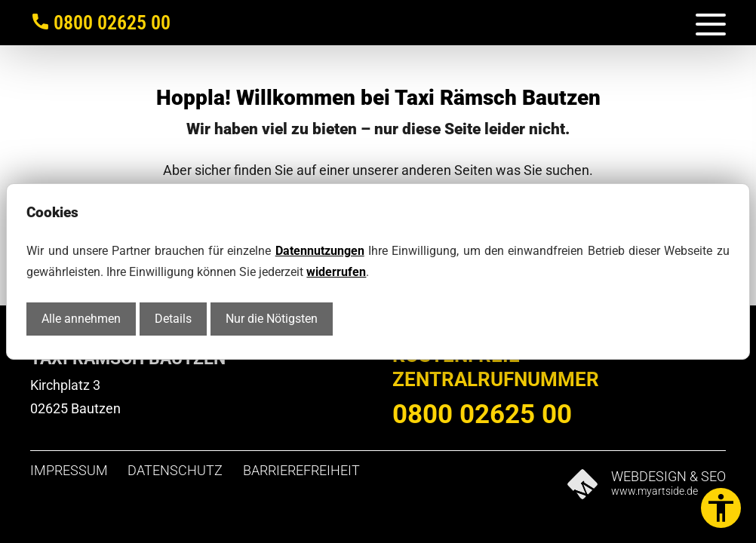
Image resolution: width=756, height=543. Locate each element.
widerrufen (336, 272)
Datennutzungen (320, 251)
